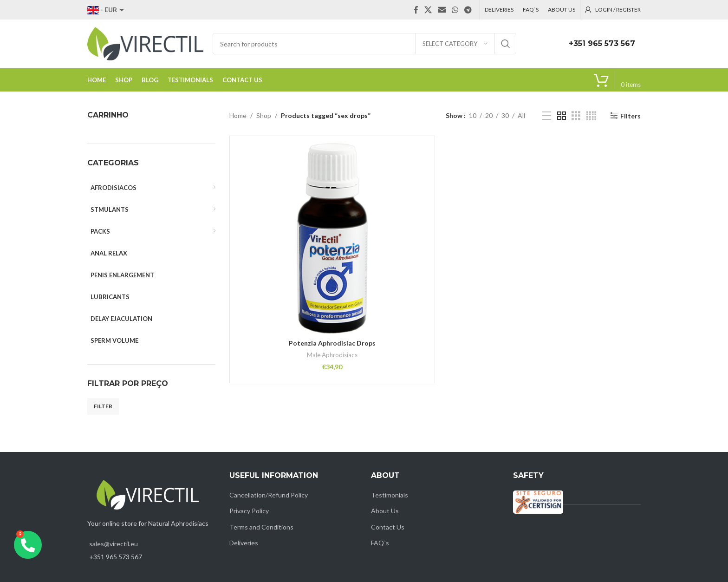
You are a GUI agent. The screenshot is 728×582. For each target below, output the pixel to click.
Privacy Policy (249, 511)
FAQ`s (380, 543)
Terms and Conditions (261, 527)
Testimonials (390, 495)
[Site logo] (145, 43)
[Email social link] (442, 10)
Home (238, 115)
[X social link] (428, 10)
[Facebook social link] (416, 10)
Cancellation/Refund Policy (269, 495)
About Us (385, 511)
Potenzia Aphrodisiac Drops (332, 343)
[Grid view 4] (591, 116)
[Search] (364, 44)
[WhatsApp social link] (455, 10)
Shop (264, 115)
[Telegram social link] (468, 10)
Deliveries (244, 543)
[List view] (547, 116)
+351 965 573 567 (602, 43)
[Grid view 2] (562, 116)
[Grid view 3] (576, 116)
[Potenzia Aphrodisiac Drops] (332, 239)
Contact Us (388, 527)
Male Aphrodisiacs (332, 355)
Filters (630, 116)
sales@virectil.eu (114, 544)
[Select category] (455, 44)
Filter (103, 406)
